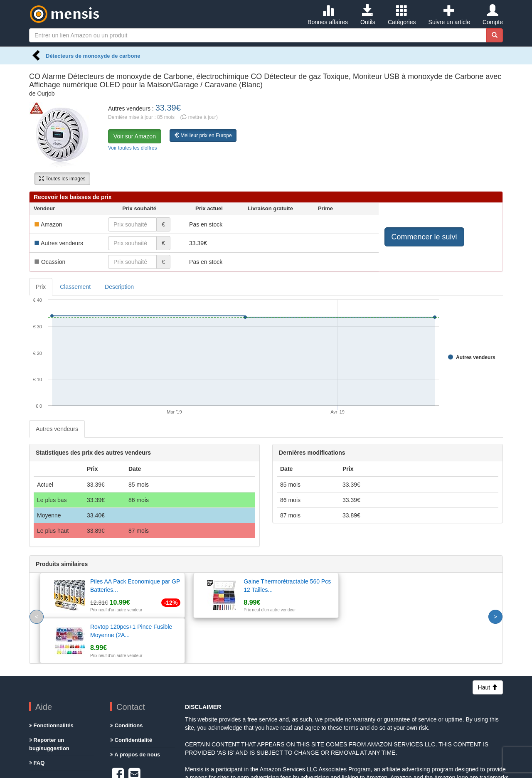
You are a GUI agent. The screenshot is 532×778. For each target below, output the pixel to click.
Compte (493, 15)
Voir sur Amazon (135, 136)
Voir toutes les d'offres (132, 148)
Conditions (127, 680)
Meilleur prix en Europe (203, 135)
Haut (488, 642)
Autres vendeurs (57, 429)
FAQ (37, 718)
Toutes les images (62, 179)
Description (119, 287)
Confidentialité (131, 695)
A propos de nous (135, 709)
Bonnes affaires (328, 15)
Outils (368, 15)
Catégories (402, 15)
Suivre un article (449, 15)
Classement (75, 287)
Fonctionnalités (51, 680)
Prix (41, 287)
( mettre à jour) (199, 117)
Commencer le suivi (424, 237)
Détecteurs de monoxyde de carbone (93, 56)
